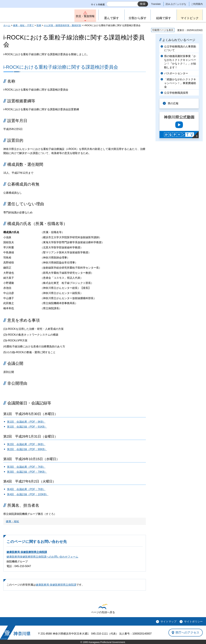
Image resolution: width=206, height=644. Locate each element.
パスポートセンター (176, 73)
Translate (156, 4)
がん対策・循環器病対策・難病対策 (62, 25)
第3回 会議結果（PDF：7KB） (26, 467)
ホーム (7, 25)
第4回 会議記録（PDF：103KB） (28, 494)
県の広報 (173, 103)
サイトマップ (168, 622)
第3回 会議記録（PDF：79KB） (27, 472)
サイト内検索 (98, 4)
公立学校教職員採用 (176, 93)
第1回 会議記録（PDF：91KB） (27, 427)
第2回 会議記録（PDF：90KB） (27, 449)
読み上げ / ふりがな (176, 4)
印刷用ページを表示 (163, 30)
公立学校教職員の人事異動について (180, 48)
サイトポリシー (193, 622)
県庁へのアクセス (187, 633)
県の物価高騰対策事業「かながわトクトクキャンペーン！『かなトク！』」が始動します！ (180, 62)
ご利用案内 (197, 4)
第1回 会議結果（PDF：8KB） (26, 422)
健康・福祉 (12, 521)
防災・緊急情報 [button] (85, 16)
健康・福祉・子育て (23, 25)
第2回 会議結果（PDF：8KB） (26, 444)
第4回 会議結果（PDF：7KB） (26, 489)
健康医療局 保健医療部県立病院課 (27, 552)
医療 (39, 25)
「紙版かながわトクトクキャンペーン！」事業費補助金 (180, 83)
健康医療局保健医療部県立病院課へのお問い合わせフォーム (42, 557)
